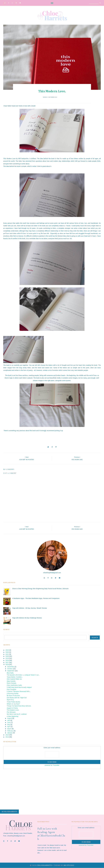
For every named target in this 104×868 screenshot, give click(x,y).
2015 (7, 735)
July (9, 720)
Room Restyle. (12, 683)
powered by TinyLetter (52, 765)
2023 (7, 650)
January (10, 733)
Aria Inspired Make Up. (14, 679)
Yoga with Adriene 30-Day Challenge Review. (27, 618)
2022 (7, 652)
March (9, 729)
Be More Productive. (14, 696)
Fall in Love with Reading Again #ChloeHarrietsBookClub (51, 834)
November (11, 667)
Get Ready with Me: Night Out (17, 698)
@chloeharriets (9, 812)
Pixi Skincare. (11, 712)
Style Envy (10, 700)
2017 (7, 662)
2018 (7, 660)
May (9, 725)
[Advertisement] (52, 786)
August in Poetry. (12, 708)
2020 (7, 656)
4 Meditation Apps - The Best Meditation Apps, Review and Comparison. (36, 598)
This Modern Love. (13, 710)
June (9, 723)
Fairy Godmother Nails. (14, 685)
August (10, 718)
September (11, 671)
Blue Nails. (10, 673)
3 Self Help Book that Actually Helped (19, 687)
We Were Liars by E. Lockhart (17, 714)
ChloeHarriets (44, 865)
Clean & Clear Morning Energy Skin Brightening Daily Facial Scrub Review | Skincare (40, 589)
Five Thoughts (12, 689)
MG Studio (69, 865)
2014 (7, 737)
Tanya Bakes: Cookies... (15, 677)
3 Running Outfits (13, 693)
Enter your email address (52, 748)
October (10, 669)
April (9, 727)
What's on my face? (13, 704)
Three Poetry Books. (14, 702)
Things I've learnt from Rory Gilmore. (19, 706)
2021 (7, 654)
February (10, 731)
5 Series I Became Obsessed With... (19, 691)
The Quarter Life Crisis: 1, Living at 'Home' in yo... (23, 675)
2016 (7, 665)
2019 (7, 658)
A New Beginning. (13, 716)
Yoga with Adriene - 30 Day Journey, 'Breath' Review (30, 608)
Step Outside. (11, 681)
